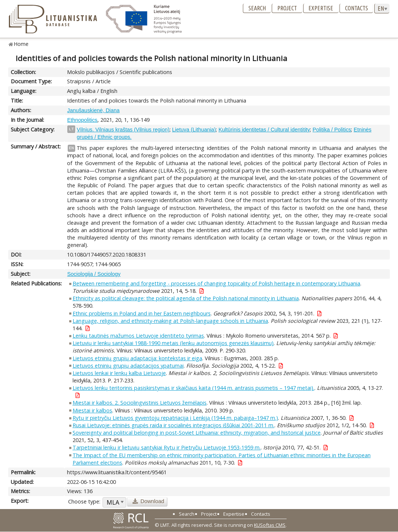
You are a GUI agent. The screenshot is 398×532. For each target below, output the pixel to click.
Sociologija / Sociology (94, 274)
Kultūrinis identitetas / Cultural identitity (264, 130)
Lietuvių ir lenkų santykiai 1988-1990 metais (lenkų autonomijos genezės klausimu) (173, 343)
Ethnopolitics (82, 120)
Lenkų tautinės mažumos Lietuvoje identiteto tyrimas (138, 336)
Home (21, 44)
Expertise (321, 8)
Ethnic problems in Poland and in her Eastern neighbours (142, 313)
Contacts (357, 8)
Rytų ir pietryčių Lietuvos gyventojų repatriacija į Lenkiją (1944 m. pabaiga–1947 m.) (175, 418)
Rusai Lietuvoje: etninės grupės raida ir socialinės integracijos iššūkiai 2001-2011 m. (173, 425)
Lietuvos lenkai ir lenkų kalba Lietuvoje (119, 373)
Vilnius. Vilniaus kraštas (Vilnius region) (123, 130)
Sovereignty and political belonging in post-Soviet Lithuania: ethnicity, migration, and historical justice (197, 433)
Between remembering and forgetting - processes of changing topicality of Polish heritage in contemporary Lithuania (216, 283)
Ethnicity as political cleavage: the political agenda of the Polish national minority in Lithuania (186, 298)
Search (257, 8)
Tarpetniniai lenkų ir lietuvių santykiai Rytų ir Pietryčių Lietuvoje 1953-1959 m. (167, 447)
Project (287, 8)
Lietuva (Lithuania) (194, 130)
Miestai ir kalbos (92, 410)
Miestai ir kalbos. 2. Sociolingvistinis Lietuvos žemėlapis (140, 403)
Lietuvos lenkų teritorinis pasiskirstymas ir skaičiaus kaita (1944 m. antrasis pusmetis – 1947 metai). (193, 388)
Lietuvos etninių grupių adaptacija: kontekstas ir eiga (137, 358)
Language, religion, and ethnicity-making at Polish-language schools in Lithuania (170, 321)
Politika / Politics (332, 130)
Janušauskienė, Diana (93, 110)
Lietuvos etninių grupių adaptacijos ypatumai (128, 366)
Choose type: (84, 501)
